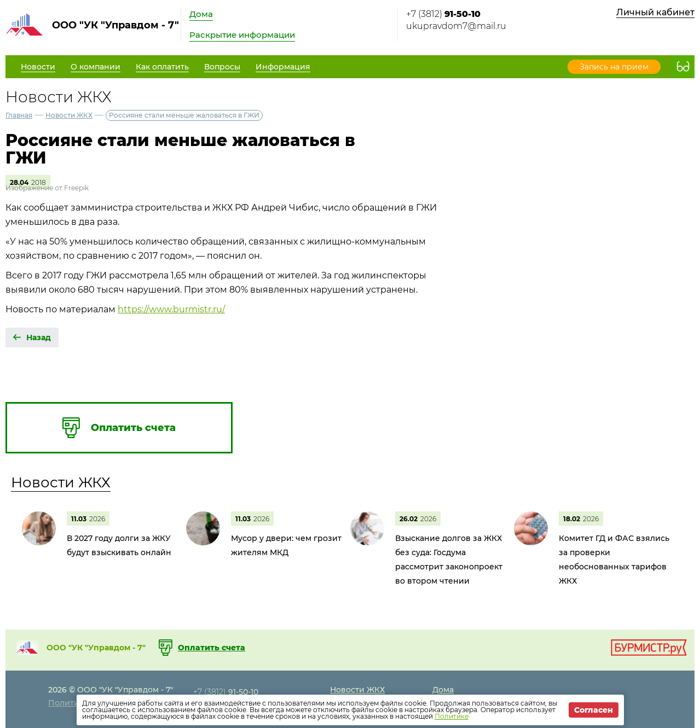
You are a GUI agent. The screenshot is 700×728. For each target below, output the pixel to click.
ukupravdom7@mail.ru (456, 26)
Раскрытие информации (242, 35)
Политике (452, 716)
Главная (19, 115)
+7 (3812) (443, 14)
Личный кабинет (655, 12)
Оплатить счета (212, 648)
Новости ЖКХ (69, 115)
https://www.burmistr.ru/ (171, 309)
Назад (39, 337)
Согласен (594, 710)
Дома (201, 14)
